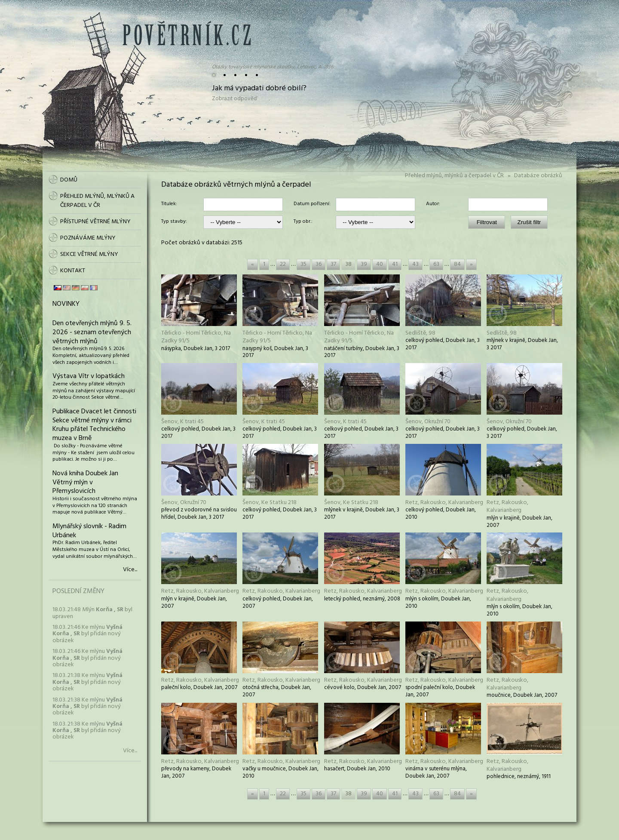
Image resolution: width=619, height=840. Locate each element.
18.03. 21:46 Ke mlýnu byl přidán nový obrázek (87, 634)
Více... (130, 570)
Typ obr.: (303, 222)
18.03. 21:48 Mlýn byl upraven (92, 613)
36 (319, 264)
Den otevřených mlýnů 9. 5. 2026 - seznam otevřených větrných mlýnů (92, 332)
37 (333, 264)
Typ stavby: (174, 222)
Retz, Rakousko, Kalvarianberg (444, 503)
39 (364, 264)
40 (380, 264)
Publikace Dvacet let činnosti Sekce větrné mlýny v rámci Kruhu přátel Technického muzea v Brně (94, 425)
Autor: (433, 204)
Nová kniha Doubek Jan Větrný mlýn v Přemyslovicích (85, 483)
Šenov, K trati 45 (182, 422)
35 (303, 264)
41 (395, 264)
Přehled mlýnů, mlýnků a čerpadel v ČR (454, 176)
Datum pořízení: (312, 204)
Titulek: (169, 204)
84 (457, 264)
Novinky (66, 304)
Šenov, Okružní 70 (428, 422)
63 (436, 264)
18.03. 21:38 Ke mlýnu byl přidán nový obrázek (87, 682)
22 (283, 264)
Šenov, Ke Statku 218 (270, 503)
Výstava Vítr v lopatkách (89, 376)
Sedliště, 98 (420, 333)
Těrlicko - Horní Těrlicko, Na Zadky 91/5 (196, 337)
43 (415, 264)
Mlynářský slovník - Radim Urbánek (89, 531)
